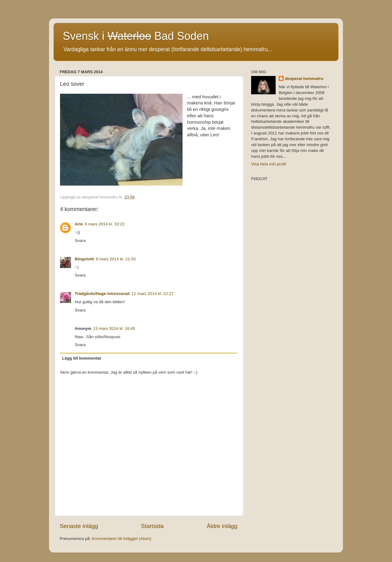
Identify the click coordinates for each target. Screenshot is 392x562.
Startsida (152, 526)
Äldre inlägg (222, 526)
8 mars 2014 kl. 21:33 (116, 259)
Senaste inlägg (79, 526)
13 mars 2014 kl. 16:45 (114, 328)
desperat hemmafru (304, 79)
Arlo (79, 224)
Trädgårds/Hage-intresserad (102, 294)
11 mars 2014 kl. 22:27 (152, 294)
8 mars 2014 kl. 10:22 (105, 224)
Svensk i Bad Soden (136, 36)
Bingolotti (84, 259)
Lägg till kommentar (82, 358)
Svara (80, 241)
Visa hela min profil (269, 164)
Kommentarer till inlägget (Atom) (122, 539)
